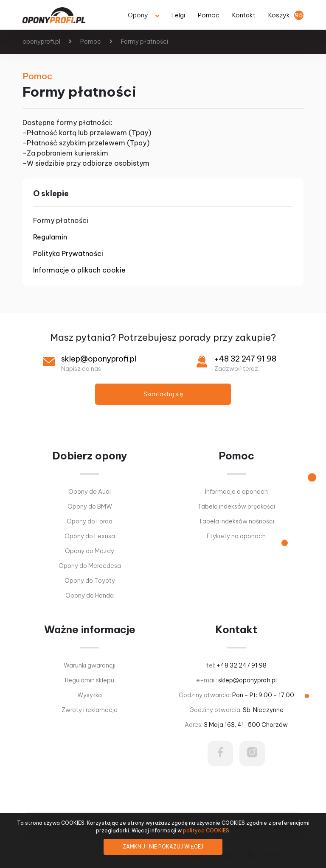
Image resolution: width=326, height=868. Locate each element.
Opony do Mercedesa (90, 566)
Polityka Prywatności (68, 253)
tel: (236, 665)
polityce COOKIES (206, 830)
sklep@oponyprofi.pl (99, 359)
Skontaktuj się (163, 394)
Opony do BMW (90, 506)
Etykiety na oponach (236, 536)
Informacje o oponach (236, 492)
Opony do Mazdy (90, 551)
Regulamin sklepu (90, 680)
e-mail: (236, 680)
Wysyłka (90, 695)
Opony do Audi (90, 492)
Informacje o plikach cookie (79, 270)
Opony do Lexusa (90, 536)
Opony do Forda (90, 521)
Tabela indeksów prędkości (236, 506)
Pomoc (91, 42)
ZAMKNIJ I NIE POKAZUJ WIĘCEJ (163, 847)
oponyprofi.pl (41, 42)
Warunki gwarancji (90, 665)
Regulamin (50, 237)
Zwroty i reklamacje (90, 710)
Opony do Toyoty (90, 581)
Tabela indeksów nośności (236, 521)
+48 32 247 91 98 (245, 359)
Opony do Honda (90, 595)
